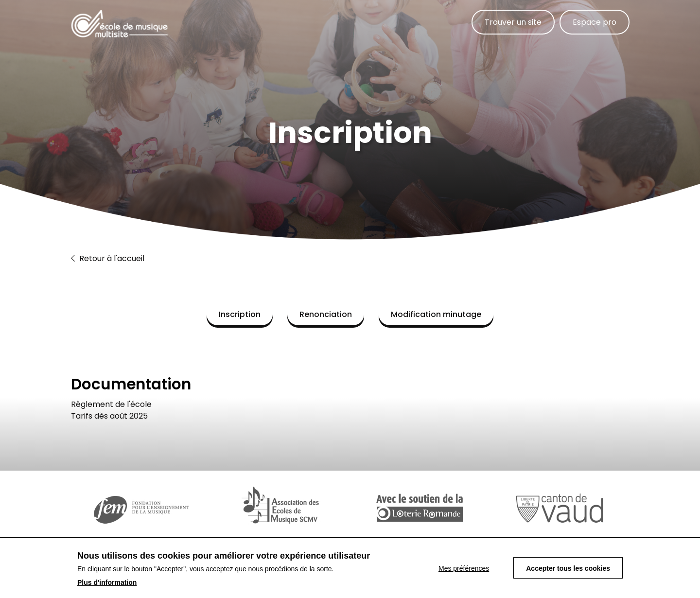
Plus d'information (107, 583)
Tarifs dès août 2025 (109, 416)
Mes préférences (464, 569)
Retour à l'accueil (108, 258)
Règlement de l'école (111, 404)
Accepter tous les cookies (568, 569)
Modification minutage (436, 314)
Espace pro (595, 22)
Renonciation (326, 314)
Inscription (240, 314)
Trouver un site (513, 22)
